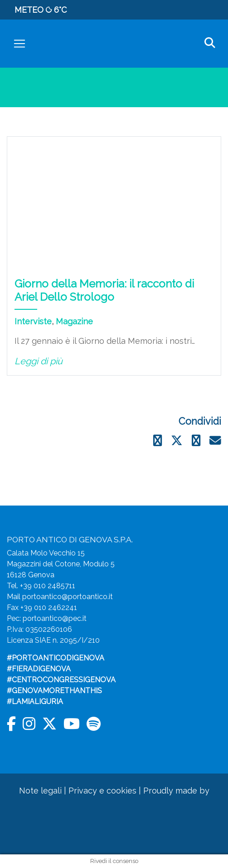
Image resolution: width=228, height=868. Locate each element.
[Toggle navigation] (19, 44)
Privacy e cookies (102, 791)
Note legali (40, 791)
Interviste (33, 321)
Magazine (74, 321)
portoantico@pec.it (55, 618)
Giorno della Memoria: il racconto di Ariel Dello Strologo (104, 290)
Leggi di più (39, 361)
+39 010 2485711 (48, 586)
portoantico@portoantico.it (68, 597)
